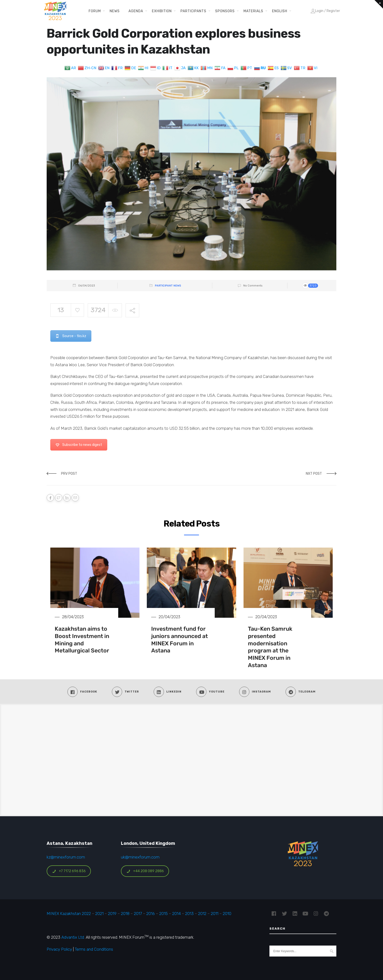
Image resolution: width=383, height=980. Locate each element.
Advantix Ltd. (73, 937)
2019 (112, 914)
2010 (227, 914)
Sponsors (225, 11)
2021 (99, 914)
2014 (176, 914)
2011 (215, 914)
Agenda (136, 11)
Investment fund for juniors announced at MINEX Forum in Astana (180, 640)
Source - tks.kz (71, 336)
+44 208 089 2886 (145, 871)
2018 (125, 914)
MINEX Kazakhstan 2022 (69, 914)
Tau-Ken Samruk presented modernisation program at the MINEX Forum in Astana (270, 647)
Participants (193, 11)
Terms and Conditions (94, 949)
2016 (151, 914)
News (115, 11)
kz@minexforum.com (66, 857)
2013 (189, 914)
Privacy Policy (59, 949)
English (280, 11)
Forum (95, 11)
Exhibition (162, 11)
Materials (253, 11)
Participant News (168, 286)
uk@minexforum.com (140, 857)
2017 (138, 914)
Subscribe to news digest (79, 445)
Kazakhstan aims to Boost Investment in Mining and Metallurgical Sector (82, 640)
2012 (202, 914)
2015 (164, 914)
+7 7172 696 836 (69, 871)
